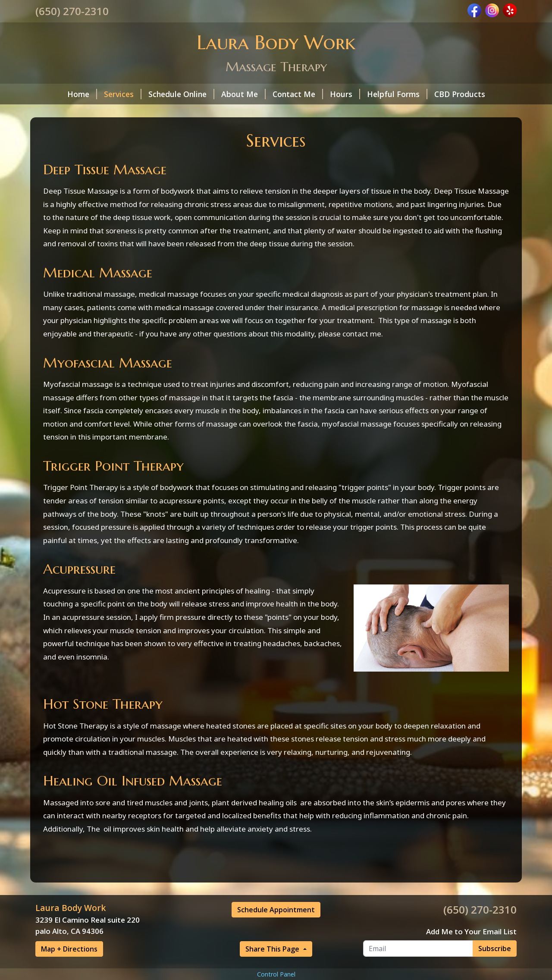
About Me (243, 94)
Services (123, 94)
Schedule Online (181, 94)
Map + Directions (69, 949)
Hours (345, 94)
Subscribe (495, 949)
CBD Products (460, 94)
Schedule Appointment (276, 910)
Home (82, 94)
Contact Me (298, 94)
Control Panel (276, 974)
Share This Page (273, 949)
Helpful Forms (397, 94)
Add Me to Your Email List (471, 931)
